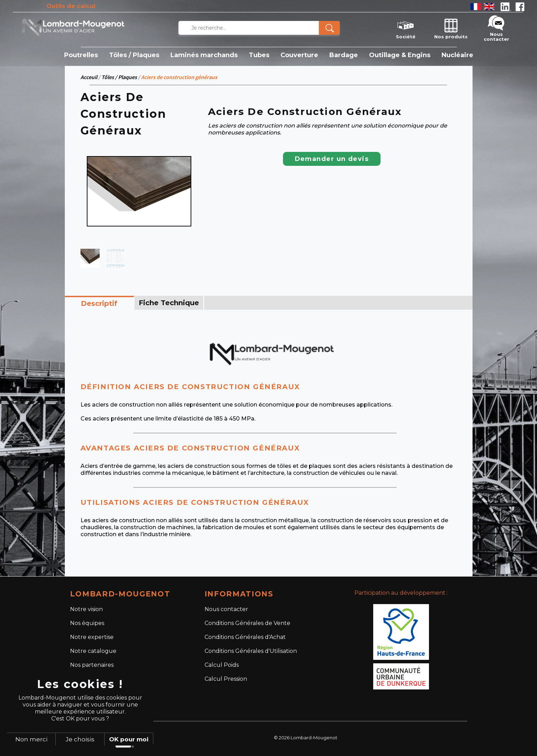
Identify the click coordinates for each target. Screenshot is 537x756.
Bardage (344, 55)
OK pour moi (129, 739)
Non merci (31, 739)
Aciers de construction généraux (179, 77)
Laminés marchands (204, 55)
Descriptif (99, 303)
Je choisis (80, 739)
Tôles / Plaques (134, 55)
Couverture (299, 55)
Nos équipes (87, 623)
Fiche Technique (169, 303)
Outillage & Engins (400, 55)
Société (406, 28)
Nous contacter (496, 28)
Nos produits (451, 28)
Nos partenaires (92, 665)
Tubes (259, 55)
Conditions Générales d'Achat (245, 637)
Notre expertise (92, 637)
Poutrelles (81, 55)
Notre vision (86, 609)
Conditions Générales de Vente (247, 623)
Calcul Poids (222, 665)
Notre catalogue (93, 651)
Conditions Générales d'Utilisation (251, 651)
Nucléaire (457, 55)
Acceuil (89, 77)
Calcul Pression (226, 679)
